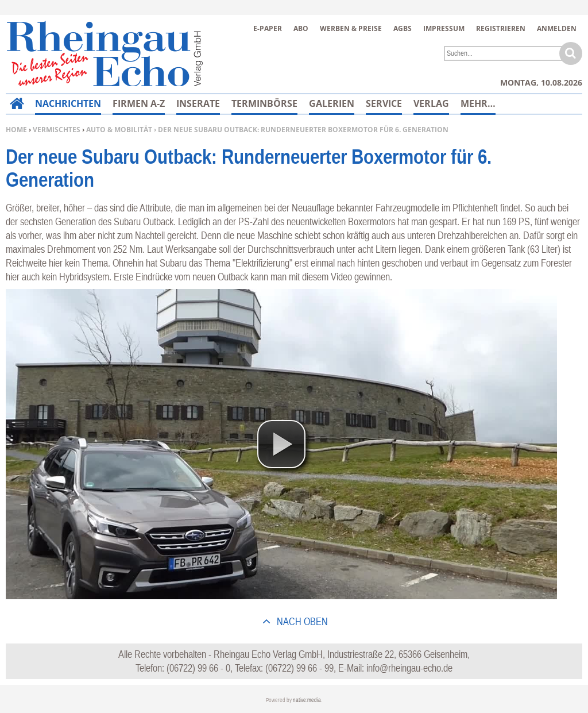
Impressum (444, 28)
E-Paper (268, 28)
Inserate (198, 103)
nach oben (301, 621)
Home (16, 130)
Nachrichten (68, 103)
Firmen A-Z (139, 103)
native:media (307, 700)
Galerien (332, 103)
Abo (301, 28)
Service (384, 103)
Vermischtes (57, 130)
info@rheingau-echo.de (409, 668)
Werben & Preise (351, 28)
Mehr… (478, 103)
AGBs (403, 28)
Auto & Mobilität (119, 130)
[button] (281, 444)
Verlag (431, 103)
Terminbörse (264, 103)
